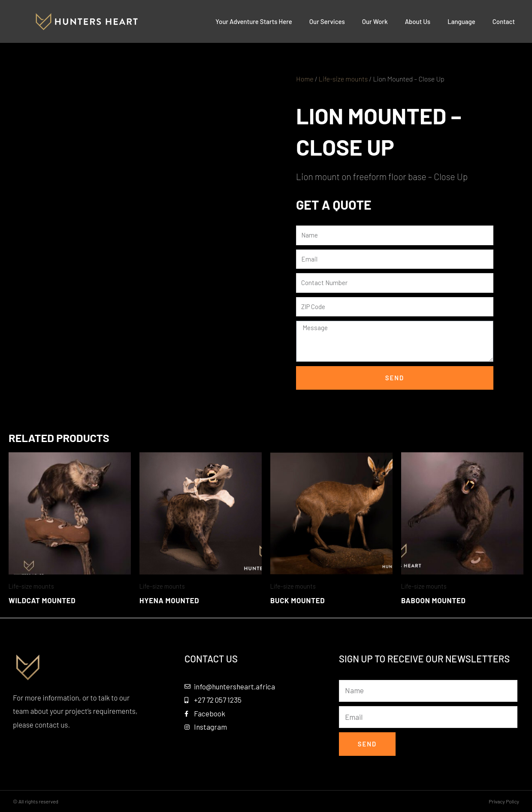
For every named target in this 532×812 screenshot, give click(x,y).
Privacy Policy (504, 801)
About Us (418, 21)
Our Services (327, 21)
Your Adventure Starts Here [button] (254, 21)
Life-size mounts (343, 79)
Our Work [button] (375, 21)
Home (305, 79)
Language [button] (461, 21)
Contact (504, 21)
